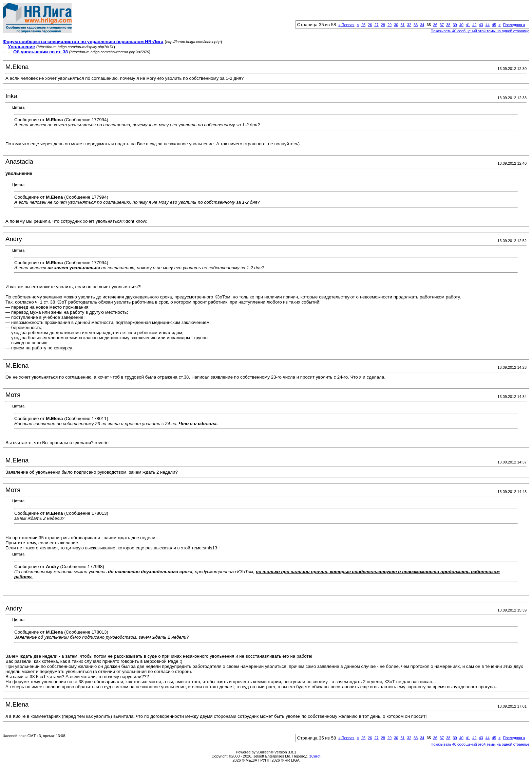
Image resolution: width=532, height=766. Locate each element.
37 (442, 25)
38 (448, 25)
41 (468, 25)
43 (481, 25)
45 (494, 25)
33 (416, 25)
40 (461, 25)
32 (409, 25)
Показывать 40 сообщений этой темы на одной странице (480, 31)
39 (455, 25)
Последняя (514, 25)
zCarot (315, 756)
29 (389, 25)
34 (422, 25)
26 (370, 25)
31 (402, 25)
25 (363, 25)
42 (474, 25)
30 (396, 25)
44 (488, 25)
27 (376, 25)
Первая (346, 25)
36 (435, 25)
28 (383, 25)
